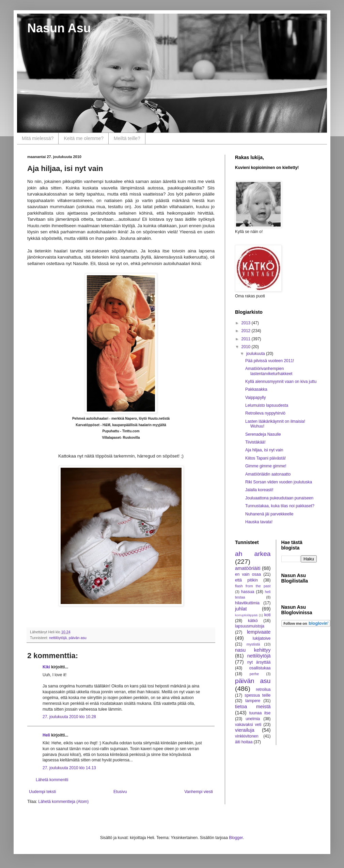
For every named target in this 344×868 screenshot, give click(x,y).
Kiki (46, 667)
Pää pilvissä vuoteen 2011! (270, 361)
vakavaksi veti (248, 725)
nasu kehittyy (253, 650)
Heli (46, 735)
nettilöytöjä (58, 638)
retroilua (263, 689)
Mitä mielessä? (38, 138)
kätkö (253, 621)
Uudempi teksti (42, 792)
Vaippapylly (255, 398)
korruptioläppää (246, 615)
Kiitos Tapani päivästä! (265, 458)
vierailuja (245, 730)
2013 (247, 323)
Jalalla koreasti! (259, 490)
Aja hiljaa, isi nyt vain (264, 450)
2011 (247, 339)
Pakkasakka (256, 389)
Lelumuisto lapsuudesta (267, 405)
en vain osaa (248, 574)
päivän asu (78, 638)
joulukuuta (256, 354)
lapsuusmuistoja (250, 626)
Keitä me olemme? (84, 138)
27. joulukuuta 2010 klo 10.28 (69, 717)
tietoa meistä (253, 707)
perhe (254, 674)
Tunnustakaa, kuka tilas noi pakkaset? (280, 506)
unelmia (253, 719)
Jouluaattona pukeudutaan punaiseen (279, 498)
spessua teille (257, 695)
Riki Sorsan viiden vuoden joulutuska (279, 482)
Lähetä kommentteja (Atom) (63, 802)
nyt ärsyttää (259, 662)
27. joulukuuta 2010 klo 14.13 (69, 768)
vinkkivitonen (247, 736)
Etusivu (120, 792)
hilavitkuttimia (247, 603)
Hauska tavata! (259, 522)
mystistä (253, 644)
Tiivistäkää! (255, 442)
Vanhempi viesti (199, 792)
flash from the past (253, 586)
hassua (248, 592)
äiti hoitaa (244, 742)
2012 (247, 331)
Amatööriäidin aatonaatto (268, 474)
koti (268, 615)
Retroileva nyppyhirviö (265, 413)
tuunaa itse (260, 713)
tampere (253, 701)
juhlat (241, 609)
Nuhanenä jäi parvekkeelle (269, 514)
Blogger (236, 838)
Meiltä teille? (127, 138)
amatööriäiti (248, 568)
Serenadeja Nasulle (263, 434)
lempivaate (259, 632)
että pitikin (246, 580)
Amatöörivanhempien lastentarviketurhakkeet (269, 371)
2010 (247, 347)
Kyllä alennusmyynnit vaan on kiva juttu (281, 382)
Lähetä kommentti (52, 780)
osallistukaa (260, 668)
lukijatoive (262, 638)
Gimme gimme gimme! (266, 466)
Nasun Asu (59, 28)
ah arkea (253, 554)
